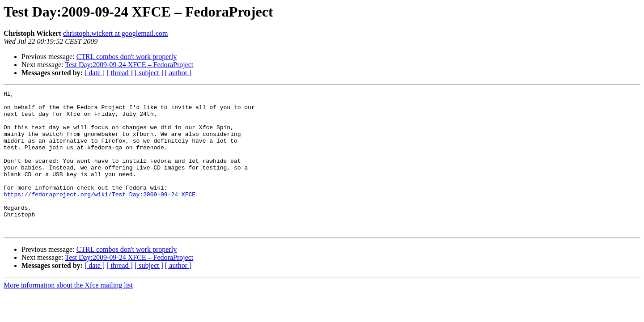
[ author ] (178, 73)
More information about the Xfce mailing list (68, 313)
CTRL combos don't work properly (127, 57)
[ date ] (95, 73)
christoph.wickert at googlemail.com (116, 33)
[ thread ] (120, 73)
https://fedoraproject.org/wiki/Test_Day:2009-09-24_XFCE (100, 216)
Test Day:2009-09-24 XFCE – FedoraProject (129, 65)
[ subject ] (149, 73)
